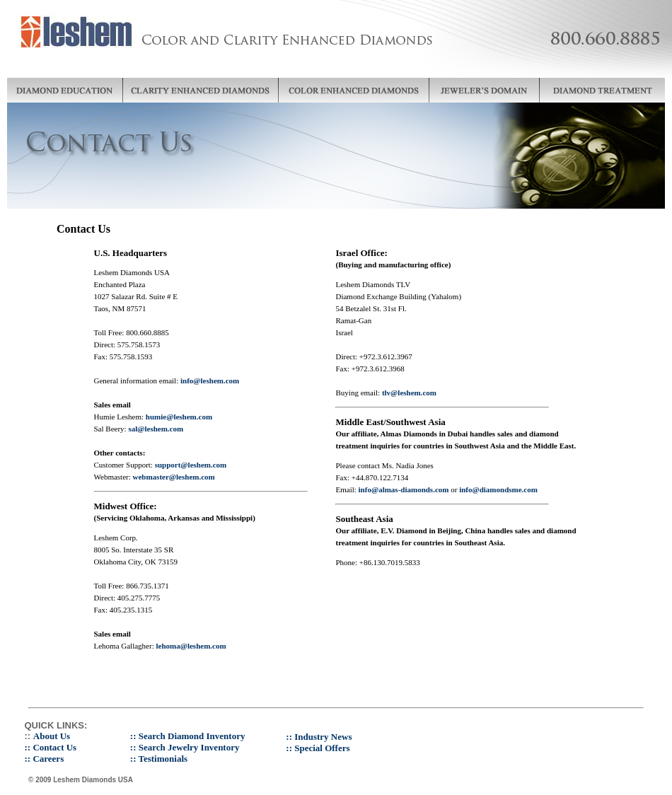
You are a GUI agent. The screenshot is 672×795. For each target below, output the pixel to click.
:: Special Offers (318, 748)
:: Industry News (319, 737)
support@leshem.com (191, 465)
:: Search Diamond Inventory (188, 736)
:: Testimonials (159, 759)
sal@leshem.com (156, 429)
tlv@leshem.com (409, 393)
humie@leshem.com (179, 417)
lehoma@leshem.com (190, 646)
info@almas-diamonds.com (403, 489)
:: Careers (45, 759)
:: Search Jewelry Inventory (185, 747)
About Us (52, 736)
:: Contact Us (51, 747)
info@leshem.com (210, 381)
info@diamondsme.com (498, 489)
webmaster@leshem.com (174, 477)
